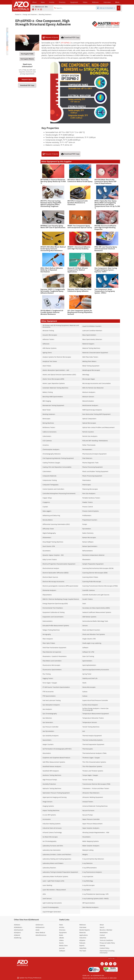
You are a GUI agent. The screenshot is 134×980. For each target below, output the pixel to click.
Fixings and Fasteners (30, 14)
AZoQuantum (40, 927)
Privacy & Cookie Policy (107, 943)
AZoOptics (17, 933)
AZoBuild (17, 935)
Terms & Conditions (106, 940)
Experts (82, 946)
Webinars (83, 925)
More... (117, 2)
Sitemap (102, 946)
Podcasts (82, 943)
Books (61, 935)
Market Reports (85, 930)
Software (62, 951)
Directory (62, 2)
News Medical (40, 933)
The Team (83, 951)
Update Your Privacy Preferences (29, 977)
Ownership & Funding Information (107, 952)
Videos (61, 940)
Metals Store (63, 946)
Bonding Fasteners (45, 14)
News (61, 925)
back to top (112, 958)
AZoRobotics (18, 927)
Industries (83, 938)
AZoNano (17, 925)
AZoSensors (39, 925)
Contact (102, 935)
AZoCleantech (19, 930)
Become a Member (106, 930)
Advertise (103, 938)
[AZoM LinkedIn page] (33, 10)
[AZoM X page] (38, 10)
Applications (84, 935)
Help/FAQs (83, 948)
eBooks (62, 938)
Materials (83, 933)
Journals (62, 948)
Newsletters (104, 933)
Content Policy (104, 948)
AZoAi (37, 930)
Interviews (83, 927)
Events (61, 943)
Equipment (63, 933)
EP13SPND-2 (66, 43)
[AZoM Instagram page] (41, 10)
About (102, 925)
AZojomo (82, 940)
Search (102, 927)
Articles (62, 927)
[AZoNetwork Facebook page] (36, 10)
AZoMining (18, 938)
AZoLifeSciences (41, 935)
